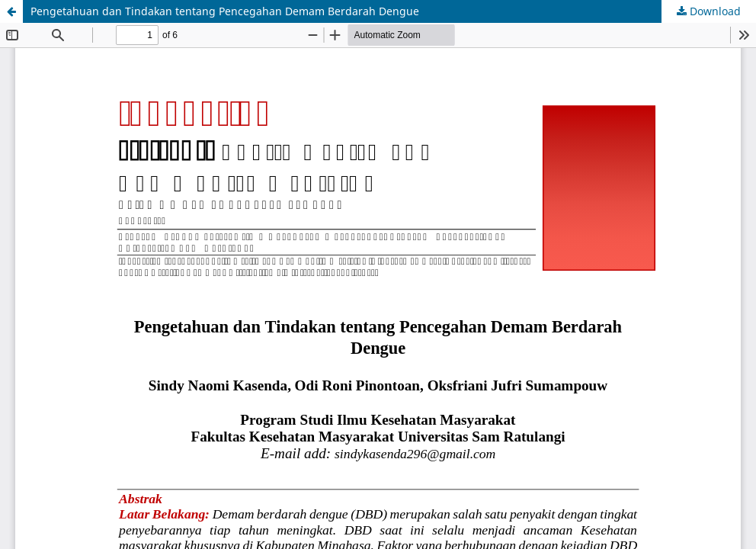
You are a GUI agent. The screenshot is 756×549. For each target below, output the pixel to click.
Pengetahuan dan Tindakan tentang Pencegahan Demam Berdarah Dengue (225, 11)
